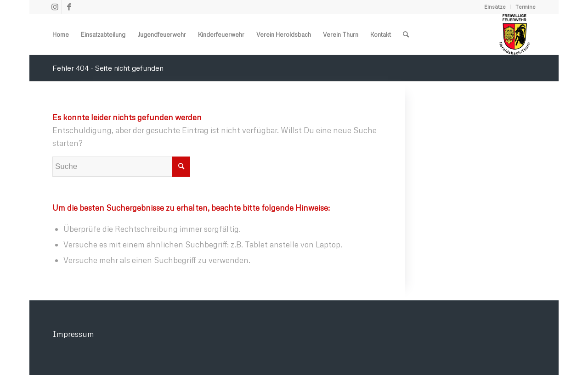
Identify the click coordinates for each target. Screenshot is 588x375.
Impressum (73, 334)
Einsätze (495, 7)
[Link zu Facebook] (69, 7)
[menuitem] (495, 7)
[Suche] (406, 34)
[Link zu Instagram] (55, 7)
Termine (526, 7)
